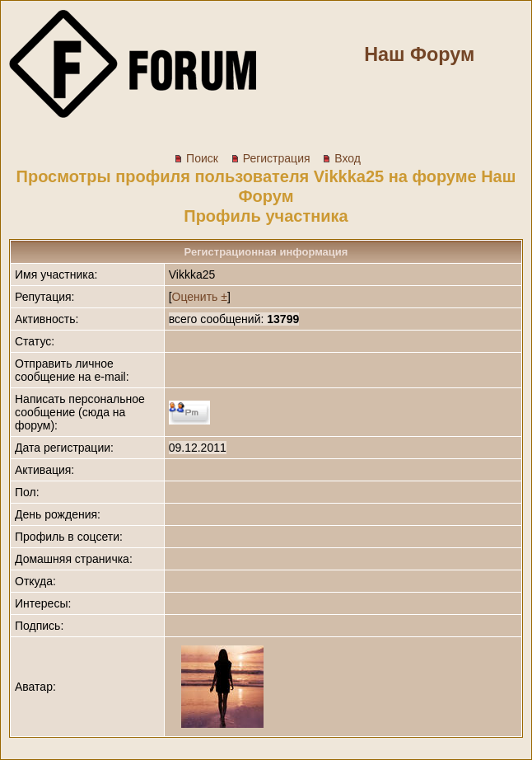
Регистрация (271, 158)
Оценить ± (200, 297)
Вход (341, 158)
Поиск (196, 158)
